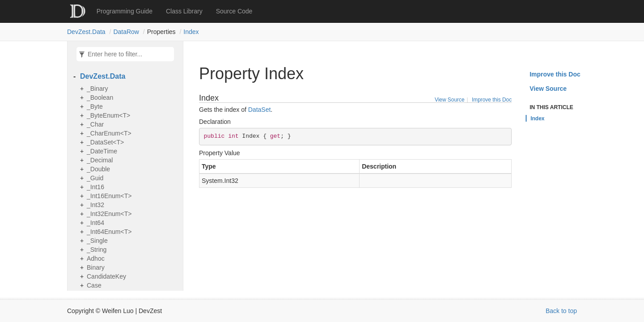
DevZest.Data (86, 32)
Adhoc (96, 258)
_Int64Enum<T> (109, 232)
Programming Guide (125, 11)
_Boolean (100, 97)
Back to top (561, 311)
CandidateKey (106, 276)
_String (97, 250)
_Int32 (95, 205)
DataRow (126, 32)
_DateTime (102, 151)
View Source (450, 100)
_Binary (97, 89)
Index (191, 32)
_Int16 (95, 187)
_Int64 (95, 223)
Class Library (184, 11)
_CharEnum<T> (109, 133)
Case (94, 285)
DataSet (260, 110)
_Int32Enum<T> (109, 214)
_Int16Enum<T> (109, 196)
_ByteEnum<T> (108, 115)
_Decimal (100, 160)
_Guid (95, 178)
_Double (98, 169)
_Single (97, 241)
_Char (95, 124)
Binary (96, 267)
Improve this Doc (492, 100)
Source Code (234, 11)
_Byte (95, 106)
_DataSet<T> (105, 142)
